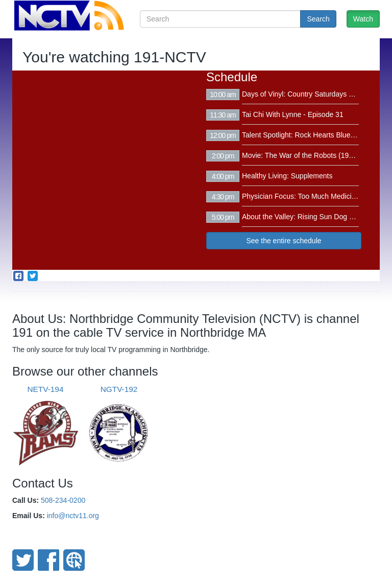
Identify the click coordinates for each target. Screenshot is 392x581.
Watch (363, 19)
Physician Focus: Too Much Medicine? (303, 196)
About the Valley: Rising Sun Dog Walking (308, 217)
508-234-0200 (63, 500)
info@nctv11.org (73, 516)
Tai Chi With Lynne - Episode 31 (293, 114)
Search (318, 19)
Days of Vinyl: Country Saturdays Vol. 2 (304, 94)
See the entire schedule (284, 241)
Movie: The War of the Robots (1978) (301, 155)
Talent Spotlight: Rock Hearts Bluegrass (305, 135)
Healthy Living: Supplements (287, 176)
